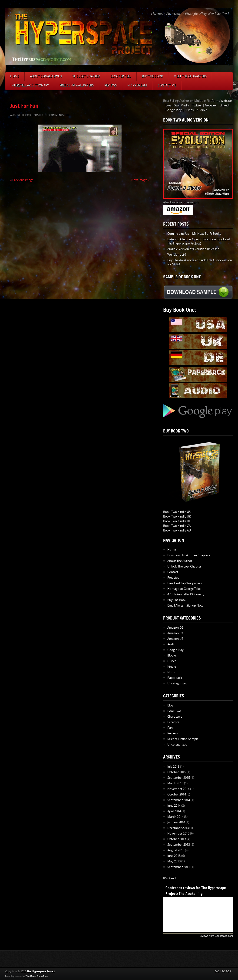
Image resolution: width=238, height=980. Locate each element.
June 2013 (174, 856)
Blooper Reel (121, 76)
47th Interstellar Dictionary (186, 594)
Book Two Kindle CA (177, 526)
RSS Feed (169, 878)
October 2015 (177, 772)
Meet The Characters (190, 76)
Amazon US (175, 639)
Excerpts (173, 722)
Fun (170, 728)
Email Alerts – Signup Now (185, 605)
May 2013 (174, 861)
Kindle (172, 667)
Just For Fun (24, 106)
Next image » (140, 180)
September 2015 (179, 778)
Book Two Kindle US (177, 512)
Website (226, 101)
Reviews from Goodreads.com (216, 936)
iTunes (189, 110)
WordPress (31, 976)
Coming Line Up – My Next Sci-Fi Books (194, 234)
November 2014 (178, 789)
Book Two (174, 711)
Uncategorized (177, 683)
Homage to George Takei (184, 589)
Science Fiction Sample (183, 739)
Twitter (197, 105)
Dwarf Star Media (177, 105)
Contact (173, 572)
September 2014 (179, 800)
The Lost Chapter (86, 76)
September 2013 (179, 845)
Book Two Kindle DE (177, 521)
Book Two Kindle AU (177, 530)
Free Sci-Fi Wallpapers (77, 85)
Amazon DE (175, 628)
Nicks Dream (137, 85)
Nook (171, 672)
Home (15, 76)
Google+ (211, 105)
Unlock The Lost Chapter (184, 566)
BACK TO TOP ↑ (224, 972)
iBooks (172, 655)
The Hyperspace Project (41, 972)
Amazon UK (175, 633)
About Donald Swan (46, 76)
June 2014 (174, 806)
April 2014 (174, 811)
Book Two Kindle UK (177, 516)
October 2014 (177, 794)
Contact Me (167, 85)
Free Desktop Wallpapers (185, 583)
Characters (175, 717)
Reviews (111, 85)
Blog (170, 705)
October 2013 (177, 839)
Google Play (174, 110)
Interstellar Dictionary (30, 85)
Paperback (175, 678)
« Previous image (22, 180)
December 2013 (178, 828)
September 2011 (179, 867)
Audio (171, 644)
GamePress (42, 976)
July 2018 (173, 767)
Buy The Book (152, 76)
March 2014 (175, 817)
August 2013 (176, 850)
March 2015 (175, 783)
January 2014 (176, 822)
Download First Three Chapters (189, 555)
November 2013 (178, 833)
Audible (202, 110)
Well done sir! (177, 255)
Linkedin (225, 105)
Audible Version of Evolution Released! (194, 249)
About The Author (180, 561)
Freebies (173, 578)
